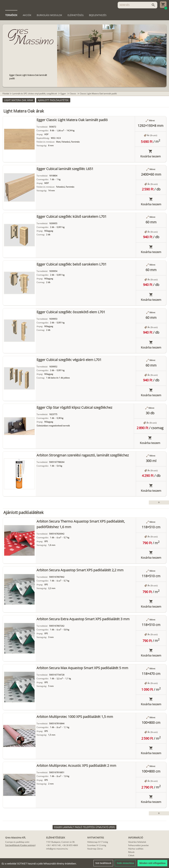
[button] (19, 100)
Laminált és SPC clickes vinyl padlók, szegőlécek (35, 94)
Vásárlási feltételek (137, 842)
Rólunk (131, 852)
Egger (64, 94)
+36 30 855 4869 (70, 845)
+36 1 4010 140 (53, 845)
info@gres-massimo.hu (57, 849)
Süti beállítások (103, 863)
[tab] (11, 15)
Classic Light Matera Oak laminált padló (98, 94)
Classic (73, 94)
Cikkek (131, 855)
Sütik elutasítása (125, 863)
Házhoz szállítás (136, 849)
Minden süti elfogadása (152, 863)
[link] (84, 827)
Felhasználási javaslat (138, 845)
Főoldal (6, 94)
